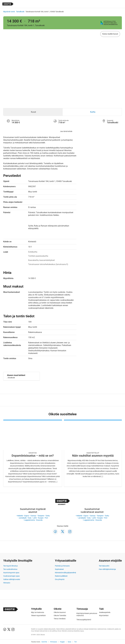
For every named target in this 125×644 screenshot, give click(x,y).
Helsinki (20, 516)
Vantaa (33, 516)
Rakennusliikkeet (61, 576)
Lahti (35, 518)
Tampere (41, 516)
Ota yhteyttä (60, 579)
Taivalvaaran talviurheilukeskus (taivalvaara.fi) (48, 264)
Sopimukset (59, 569)
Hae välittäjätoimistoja (107, 569)
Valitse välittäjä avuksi (12, 579)
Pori (46, 518)
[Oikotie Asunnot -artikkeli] (33, 453)
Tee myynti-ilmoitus (10, 566)
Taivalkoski (20, 12)
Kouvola (39, 520)
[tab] (33, 112)
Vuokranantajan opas (11, 576)
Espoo (27, 516)
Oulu (30, 518)
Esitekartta (33, 252)
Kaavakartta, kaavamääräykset (41, 260)
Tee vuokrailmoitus (10, 569)
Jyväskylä (23, 518)
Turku (48, 516)
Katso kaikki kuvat (110, 34)
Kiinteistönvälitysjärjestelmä (65, 573)
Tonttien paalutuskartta (38, 256)
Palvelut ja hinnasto (62, 566)
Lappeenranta (30, 520)
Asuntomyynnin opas (11, 573)
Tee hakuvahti (104, 566)
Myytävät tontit (9, 12)
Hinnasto (7, 583)
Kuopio (41, 518)
